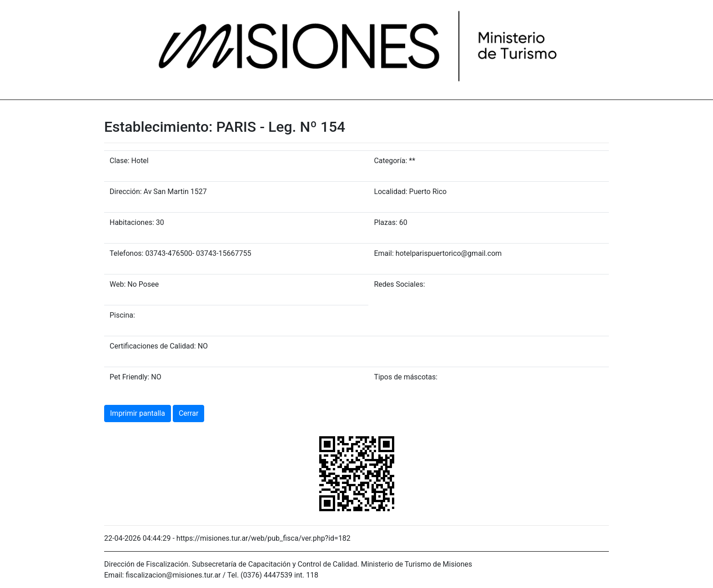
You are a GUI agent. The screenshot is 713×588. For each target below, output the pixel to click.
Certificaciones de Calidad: (153, 346)
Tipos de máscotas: (406, 377)
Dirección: (126, 192)
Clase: (120, 161)
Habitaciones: (132, 222)
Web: (118, 284)
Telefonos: (126, 253)
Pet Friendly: (129, 377)
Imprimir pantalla (138, 413)
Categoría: (390, 161)
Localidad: (390, 192)
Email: (384, 253)
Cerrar (189, 413)
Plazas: (385, 222)
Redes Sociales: (399, 284)
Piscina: (122, 315)
